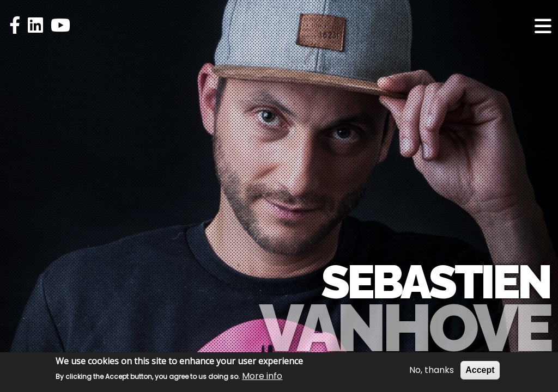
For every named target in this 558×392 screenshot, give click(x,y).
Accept (480, 370)
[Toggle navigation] (543, 26)
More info (262, 376)
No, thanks (432, 370)
